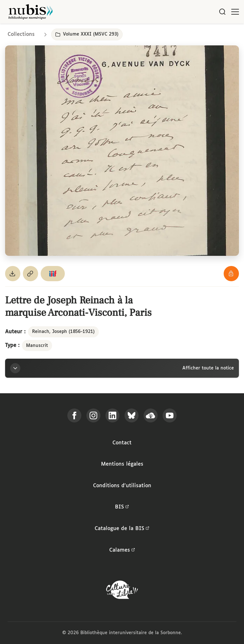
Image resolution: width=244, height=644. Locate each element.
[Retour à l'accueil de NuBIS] (30, 12)
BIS (122, 507)
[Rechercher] (222, 12)
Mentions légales (122, 464)
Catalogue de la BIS (122, 529)
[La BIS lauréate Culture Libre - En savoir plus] (122, 591)
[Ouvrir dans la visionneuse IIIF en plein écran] (122, 151)
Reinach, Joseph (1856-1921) (63, 332)
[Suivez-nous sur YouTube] (170, 415)
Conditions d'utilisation (122, 486)
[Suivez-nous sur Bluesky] (132, 415)
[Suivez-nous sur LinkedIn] (112, 415)
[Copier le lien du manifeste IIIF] (53, 274)
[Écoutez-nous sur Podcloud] (151, 415)
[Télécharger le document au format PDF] (13, 274)
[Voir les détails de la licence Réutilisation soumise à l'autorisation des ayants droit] (231, 274)
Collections (21, 34)
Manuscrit (37, 346)
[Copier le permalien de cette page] (30, 274)
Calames (122, 550)
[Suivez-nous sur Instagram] (93, 415)
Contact (122, 443)
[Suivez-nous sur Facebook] (74, 415)
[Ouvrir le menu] (235, 12)
